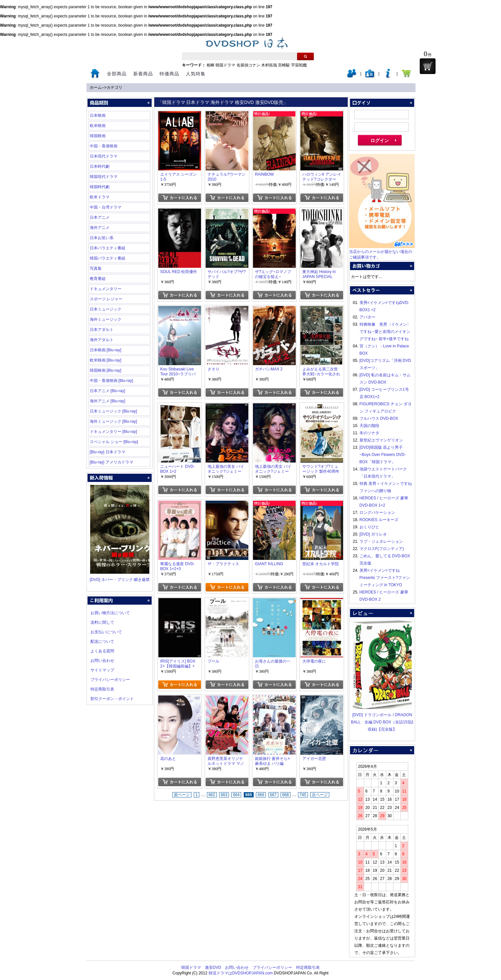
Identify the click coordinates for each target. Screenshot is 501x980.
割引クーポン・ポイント (112, 699)
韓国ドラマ (225, 65)
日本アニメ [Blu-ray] (108, 391)
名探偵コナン (248, 65)
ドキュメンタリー (106, 289)
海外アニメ (100, 228)
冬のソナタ (369, 433)
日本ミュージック (106, 309)
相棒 (211, 65)
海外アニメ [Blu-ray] (108, 401)
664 (236, 795)
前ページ (182, 795)
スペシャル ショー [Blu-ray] (114, 442)
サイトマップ (102, 670)
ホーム (96, 88)
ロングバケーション (377, 513)
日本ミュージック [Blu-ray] (113, 411)
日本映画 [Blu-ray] (106, 350)
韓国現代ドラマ (104, 177)
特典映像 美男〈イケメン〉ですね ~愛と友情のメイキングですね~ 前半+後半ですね (385, 332)
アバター (367, 317)
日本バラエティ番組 (108, 248)
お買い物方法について (110, 613)
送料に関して (102, 622)
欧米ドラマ (100, 197)
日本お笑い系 (102, 238)
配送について (102, 641)
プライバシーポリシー (110, 680)
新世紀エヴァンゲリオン (381, 440)
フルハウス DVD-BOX (379, 418)
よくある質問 (102, 651)
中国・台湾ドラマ (106, 207)
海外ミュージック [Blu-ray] (113, 421)
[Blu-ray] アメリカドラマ (112, 462)
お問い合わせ (102, 661)
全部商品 (117, 74)
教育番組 (98, 279)
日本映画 (98, 115)
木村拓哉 (269, 65)
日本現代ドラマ (104, 156)
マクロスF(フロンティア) (382, 549)
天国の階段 (369, 426)
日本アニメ (100, 217)
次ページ (320, 795)
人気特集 (196, 74)
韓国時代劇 (100, 187)
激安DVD (213, 967)
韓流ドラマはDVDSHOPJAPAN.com (241, 973)
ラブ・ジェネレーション (381, 541)
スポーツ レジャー (106, 299)
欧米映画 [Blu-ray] (106, 360)
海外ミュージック (106, 319)
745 (303, 795)
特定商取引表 (102, 689)
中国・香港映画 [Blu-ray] (112, 381)
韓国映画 (98, 136)
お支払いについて (106, 632)
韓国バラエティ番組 (108, 258)
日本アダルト (102, 330)
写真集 (96, 268)
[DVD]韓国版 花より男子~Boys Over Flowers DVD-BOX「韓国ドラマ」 (383, 455)
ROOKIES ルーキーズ (379, 520)
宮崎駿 (284, 65)
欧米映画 (98, 126)
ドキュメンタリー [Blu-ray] (113, 432)
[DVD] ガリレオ (373, 534)
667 (273, 795)
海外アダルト (102, 340)
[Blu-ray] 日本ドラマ (108, 452)
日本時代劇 (100, 166)
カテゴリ (114, 88)
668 (286, 795)
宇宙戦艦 (299, 65)
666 (261, 795)
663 (224, 795)
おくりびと (369, 527)
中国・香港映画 (104, 146)
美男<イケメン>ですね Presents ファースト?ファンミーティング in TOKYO (385, 578)
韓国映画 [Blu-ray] (106, 370)
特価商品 (169, 74)
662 (212, 795)
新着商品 (143, 74)
